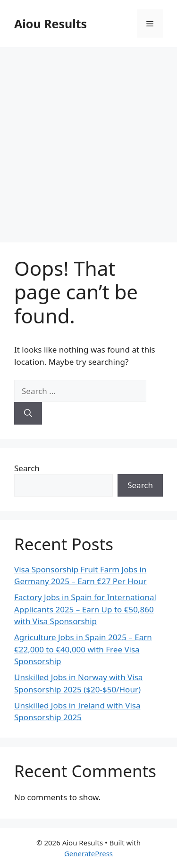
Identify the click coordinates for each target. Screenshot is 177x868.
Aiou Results (51, 24)
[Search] (28, 413)
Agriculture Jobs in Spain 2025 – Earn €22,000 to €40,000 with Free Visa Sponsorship (83, 649)
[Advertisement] (88, 140)
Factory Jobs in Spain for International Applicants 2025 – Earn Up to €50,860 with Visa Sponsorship (85, 609)
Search (27, 468)
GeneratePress (88, 853)
